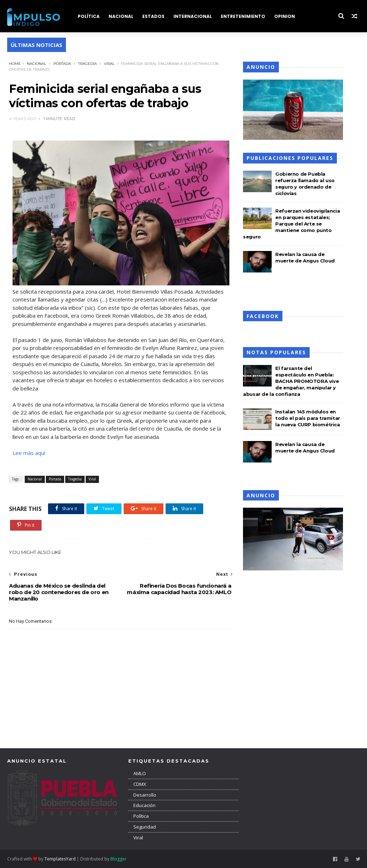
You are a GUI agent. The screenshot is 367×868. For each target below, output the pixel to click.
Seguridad (144, 827)
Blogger (118, 859)
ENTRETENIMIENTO (243, 16)
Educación (144, 805)
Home (15, 64)
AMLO (139, 773)
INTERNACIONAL (193, 16)
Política (140, 816)
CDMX (139, 784)
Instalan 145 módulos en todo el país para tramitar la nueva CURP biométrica (308, 418)
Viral (109, 64)
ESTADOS (153, 16)
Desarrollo (144, 795)
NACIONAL (121, 16)
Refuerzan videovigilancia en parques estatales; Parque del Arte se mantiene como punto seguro (291, 224)
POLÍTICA (89, 16)
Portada (62, 64)
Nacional (37, 64)
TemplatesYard (60, 859)
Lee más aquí (29, 453)
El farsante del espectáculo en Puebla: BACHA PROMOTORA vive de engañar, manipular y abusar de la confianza (291, 381)
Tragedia (87, 64)
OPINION (285, 16)
